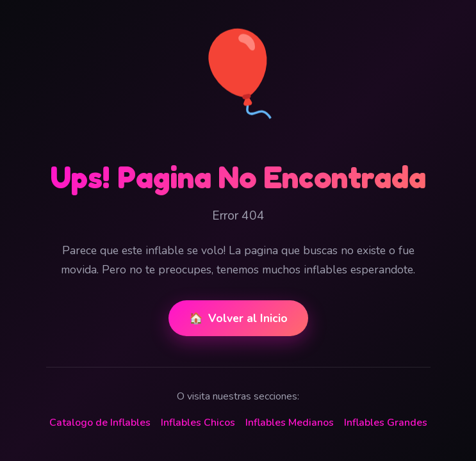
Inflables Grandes (386, 423)
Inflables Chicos (198, 423)
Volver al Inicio (238, 318)
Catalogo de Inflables (100, 423)
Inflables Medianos (290, 423)
